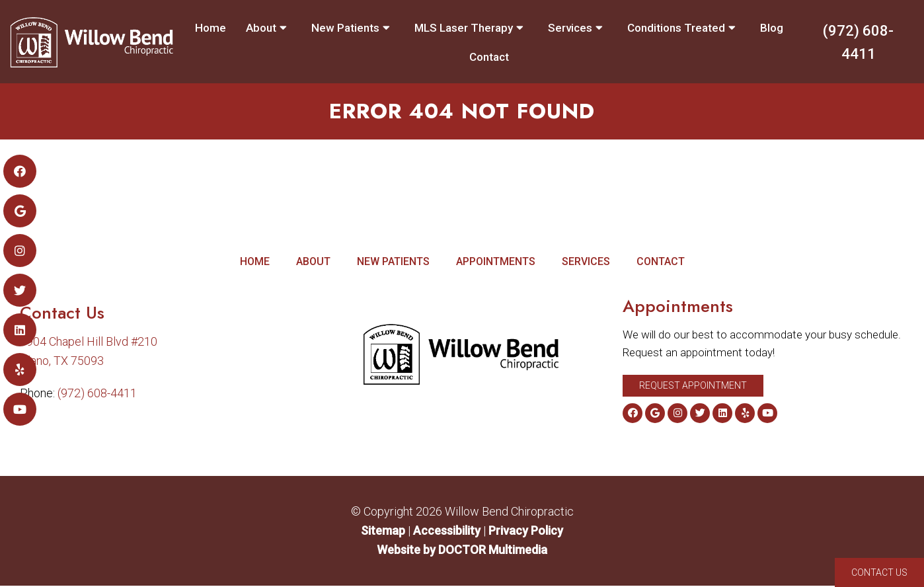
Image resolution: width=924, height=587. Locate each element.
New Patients (345, 28)
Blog (772, 28)
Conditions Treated (676, 28)
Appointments (496, 263)
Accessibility (447, 532)
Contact (489, 57)
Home (211, 28)
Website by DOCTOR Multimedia (462, 551)
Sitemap (383, 532)
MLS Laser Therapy (464, 28)
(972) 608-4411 (858, 42)
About (261, 28)
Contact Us (879, 572)
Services (570, 28)
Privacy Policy (526, 532)
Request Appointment (693, 387)
